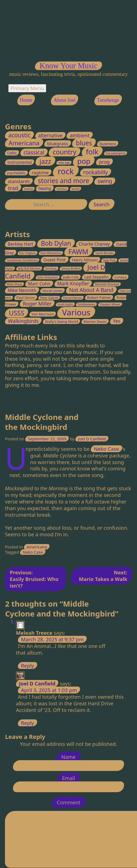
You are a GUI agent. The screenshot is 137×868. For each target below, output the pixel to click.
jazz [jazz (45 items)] (46, 161)
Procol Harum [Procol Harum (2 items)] (72, 298)
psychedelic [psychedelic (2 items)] (17, 173)
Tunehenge (108, 100)
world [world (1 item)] (76, 189)
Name (68, 757)
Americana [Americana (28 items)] (24, 143)
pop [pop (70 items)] (84, 161)
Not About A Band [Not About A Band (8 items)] (91, 290)
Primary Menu (27, 88)
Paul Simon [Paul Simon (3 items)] (26, 298)
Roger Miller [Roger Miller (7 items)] (37, 304)
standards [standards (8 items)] (19, 181)
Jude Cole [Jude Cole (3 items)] (71, 277)
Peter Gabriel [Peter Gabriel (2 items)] (49, 298)
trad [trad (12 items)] (13, 188)
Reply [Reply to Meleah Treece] (28, 666)
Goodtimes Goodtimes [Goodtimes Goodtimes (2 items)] (22, 261)
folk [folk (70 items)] (92, 152)
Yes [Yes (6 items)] (117, 321)
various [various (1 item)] (62, 189)
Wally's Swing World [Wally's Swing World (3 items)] (62, 322)
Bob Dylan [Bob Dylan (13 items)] (56, 243)
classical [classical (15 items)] (34, 152)
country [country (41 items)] (65, 152)
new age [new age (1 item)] (64, 163)
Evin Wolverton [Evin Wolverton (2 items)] (51, 253)
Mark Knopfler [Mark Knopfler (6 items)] (73, 284)
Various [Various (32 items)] (76, 312)
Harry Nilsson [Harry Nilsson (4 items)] (85, 260)
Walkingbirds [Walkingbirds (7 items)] (23, 321)
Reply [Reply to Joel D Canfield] (28, 723)
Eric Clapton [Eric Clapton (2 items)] (28, 253)
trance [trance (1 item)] (29, 189)
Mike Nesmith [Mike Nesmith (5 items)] (22, 291)
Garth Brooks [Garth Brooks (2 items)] (105, 253)
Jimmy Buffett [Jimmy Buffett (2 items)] (71, 269)
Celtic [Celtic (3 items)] (12, 153)
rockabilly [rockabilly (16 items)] (96, 172)
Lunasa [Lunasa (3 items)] (120, 277)
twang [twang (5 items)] (45, 188)
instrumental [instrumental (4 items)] (20, 162)
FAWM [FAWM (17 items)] (78, 252)
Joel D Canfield (92, 439)
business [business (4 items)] (108, 144)
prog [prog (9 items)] (104, 162)
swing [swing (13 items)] (105, 181)
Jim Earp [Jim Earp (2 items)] (51, 269)
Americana (37, 547)
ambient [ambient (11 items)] (80, 135)
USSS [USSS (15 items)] (17, 313)
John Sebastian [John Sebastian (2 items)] (48, 277)
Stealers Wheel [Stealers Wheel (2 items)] (110, 305)
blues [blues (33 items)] (84, 143)
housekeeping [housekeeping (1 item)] (116, 153)
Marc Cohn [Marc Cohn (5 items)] (39, 284)
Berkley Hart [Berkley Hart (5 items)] (20, 244)
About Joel (65, 100)
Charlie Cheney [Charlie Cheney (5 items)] (94, 244)
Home (26, 100)
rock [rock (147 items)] (66, 171)
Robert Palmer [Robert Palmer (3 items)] (99, 298)
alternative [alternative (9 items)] (50, 135)
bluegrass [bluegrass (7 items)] (58, 144)
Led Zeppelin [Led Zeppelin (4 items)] (97, 277)
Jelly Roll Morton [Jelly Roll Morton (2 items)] (29, 269)
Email (68, 778)
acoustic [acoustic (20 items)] (20, 135)
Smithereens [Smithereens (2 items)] (87, 305)
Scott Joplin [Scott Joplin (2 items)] (65, 305)
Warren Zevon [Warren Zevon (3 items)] (95, 322)
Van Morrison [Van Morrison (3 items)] (43, 314)
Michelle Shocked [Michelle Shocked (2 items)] (107, 284)
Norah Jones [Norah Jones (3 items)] (53, 291)
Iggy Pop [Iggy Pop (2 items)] (109, 261)
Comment (68, 803)
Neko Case (107, 449)
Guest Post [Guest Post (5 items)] (55, 260)
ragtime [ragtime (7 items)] (40, 172)
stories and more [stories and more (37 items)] (64, 181)
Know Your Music (68, 66)
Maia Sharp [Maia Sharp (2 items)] (15, 284)
